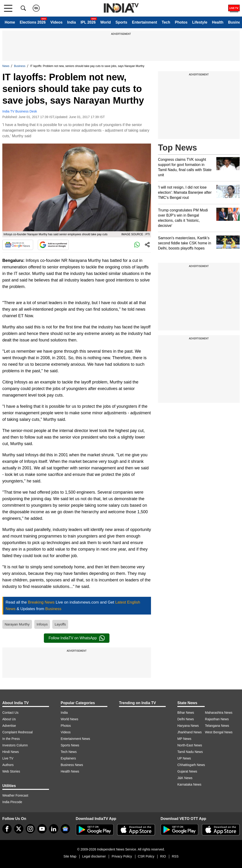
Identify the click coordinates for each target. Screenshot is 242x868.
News (6, 66)
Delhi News (186, 719)
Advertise (9, 726)
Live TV (8, 758)
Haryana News (188, 726)
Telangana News (217, 726)
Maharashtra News (219, 713)
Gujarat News (187, 771)
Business (20, 66)
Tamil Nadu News (190, 752)
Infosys (42, 624)
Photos (181, 22)
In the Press (11, 739)
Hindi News (11, 752)
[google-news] (65, 829)
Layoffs (60, 624)
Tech (166, 22)
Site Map (70, 856)
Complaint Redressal (18, 732)
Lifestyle (200, 22)
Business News (72, 765)
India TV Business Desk (20, 111)
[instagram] (30, 829)
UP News (184, 758)
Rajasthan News (217, 719)
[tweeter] (19, 829)
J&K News (185, 778)
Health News (70, 771)
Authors (8, 765)
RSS (175, 856)
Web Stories (11, 771)
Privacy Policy (122, 856)
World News (69, 719)
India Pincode (12, 802)
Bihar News (186, 713)
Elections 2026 (33, 22)
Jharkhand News (189, 732)
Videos (56, 22)
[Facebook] (7, 829)
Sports (121, 22)
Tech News (69, 752)
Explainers (68, 758)
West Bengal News (219, 732)
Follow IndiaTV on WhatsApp (77, 638)
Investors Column (15, 745)
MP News (184, 739)
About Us (9, 719)
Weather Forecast (15, 795)
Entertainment (144, 22)
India (72, 22)
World (106, 22)
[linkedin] (54, 829)
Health (218, 22)
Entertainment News (75, 739)
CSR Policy (146, 856)
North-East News (190, 745)
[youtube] (42, 829)
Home (10, 22)
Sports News (70, 745)
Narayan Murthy (17, 624)
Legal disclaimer (94, 856)
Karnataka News (189, 784)
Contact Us (10, 713)
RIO (163, 856)
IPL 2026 (88, 22)
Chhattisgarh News (191, 765)
